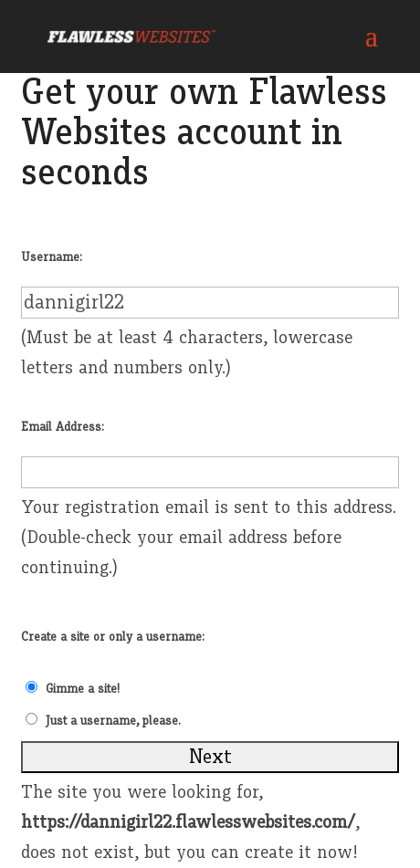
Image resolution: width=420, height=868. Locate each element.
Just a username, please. (113, 721)
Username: (52, 257)
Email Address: (63, 427)
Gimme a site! (83, 689)
